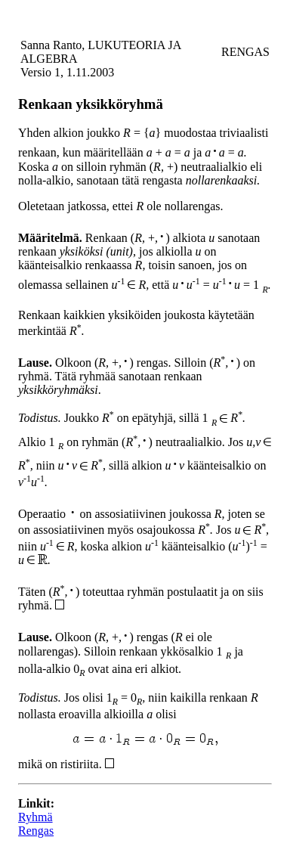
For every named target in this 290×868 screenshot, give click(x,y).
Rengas (36, 831)
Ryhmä (35, 817)
